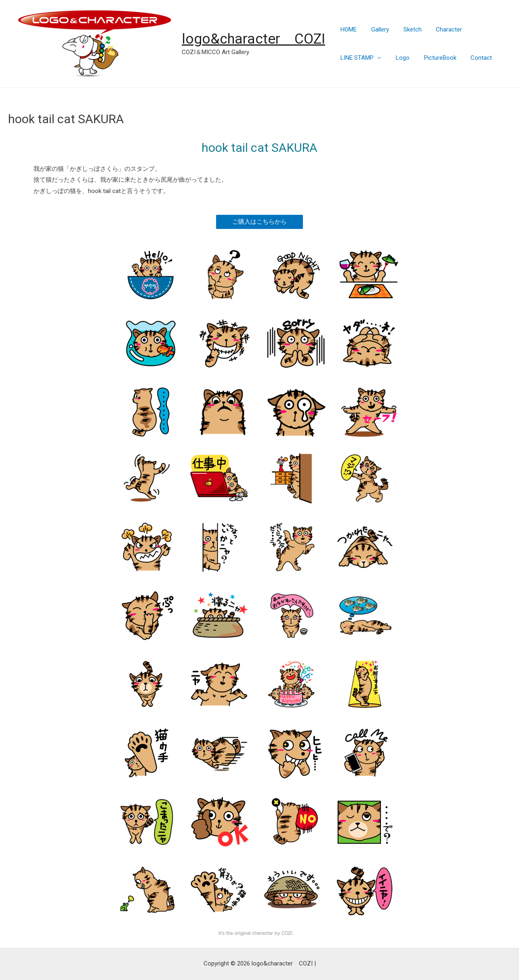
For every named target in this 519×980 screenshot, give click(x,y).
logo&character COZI (253, 39)
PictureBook (434, 58)
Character (444, 29)
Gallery (376, 29)
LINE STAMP (356, 58)
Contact (473, 58)
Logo (399, 58)
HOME (347, 29)
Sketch (407, 29)
